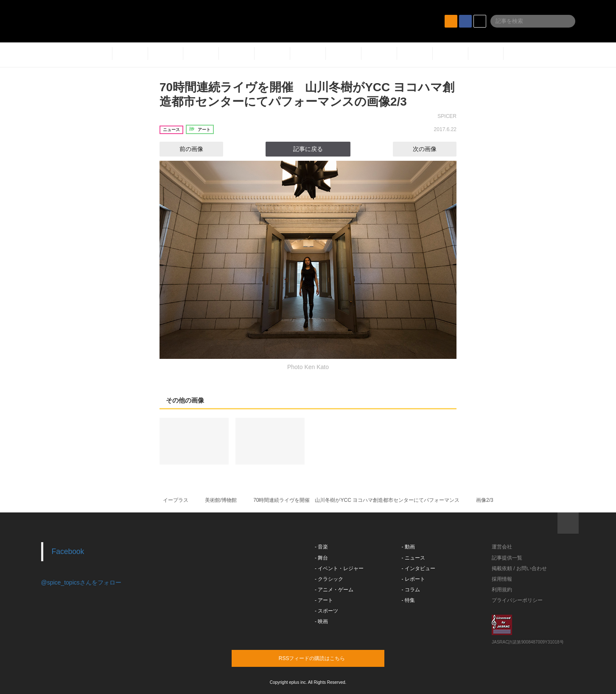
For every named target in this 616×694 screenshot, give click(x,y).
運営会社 (502, 547)
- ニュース (413, 558)
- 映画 (321, 621)
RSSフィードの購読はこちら (324, 658)
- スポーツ (326, 611)
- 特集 (408, 600)
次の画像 (432, 149)
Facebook (68, 551)
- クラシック (329, 579)
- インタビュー (419, 568)
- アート (324, 600)
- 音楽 (321, 547)
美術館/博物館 (221, 500)
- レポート (413, 579)
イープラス (176, 500)
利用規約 (502, 590)
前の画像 (184, 149)
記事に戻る (308, 149)
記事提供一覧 (507, 558)
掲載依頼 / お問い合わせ (519, 568)
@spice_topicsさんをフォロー (81, 582)
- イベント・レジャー (339, 568)
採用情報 (502, 579)
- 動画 (408, 547)
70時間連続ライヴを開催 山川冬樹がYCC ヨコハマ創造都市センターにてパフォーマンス (356, 500)
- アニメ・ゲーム (334, 590)
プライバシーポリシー (517, 600)
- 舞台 (321, 558)
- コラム (411, 590)
